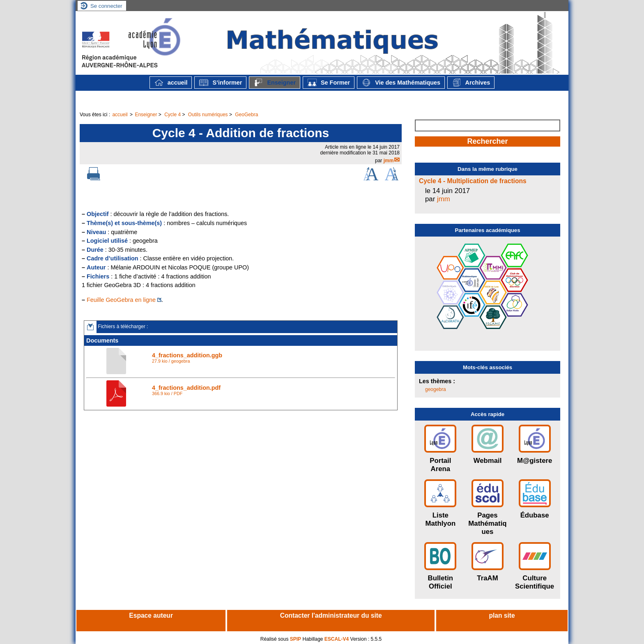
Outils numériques (208, 115)
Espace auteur (151, 615)
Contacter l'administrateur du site (331, 615)
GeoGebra (246, 115)
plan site (502, 615)
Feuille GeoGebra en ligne (121, 300)
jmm (389, 161)
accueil (171, 83)
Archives (471, 83)
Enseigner (275, 83)
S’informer (220, 83)
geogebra (436, 389)
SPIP (296, 639)
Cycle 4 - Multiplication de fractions (473, 181)
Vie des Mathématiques (401, 83)
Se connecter (106, 6)
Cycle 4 (172, 115)
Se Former (329, 83)
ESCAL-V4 (337, 639)
